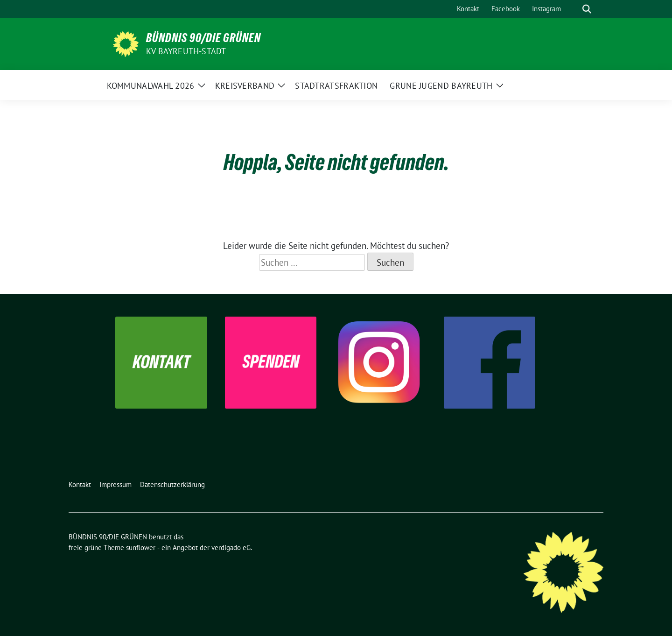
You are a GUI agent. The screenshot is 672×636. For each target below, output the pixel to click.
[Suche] (574, 9)
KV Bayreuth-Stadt (186, 51)
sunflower (141, 548)
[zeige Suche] (587, 9)
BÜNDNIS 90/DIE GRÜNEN (203, 38)
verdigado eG (231, 548)
